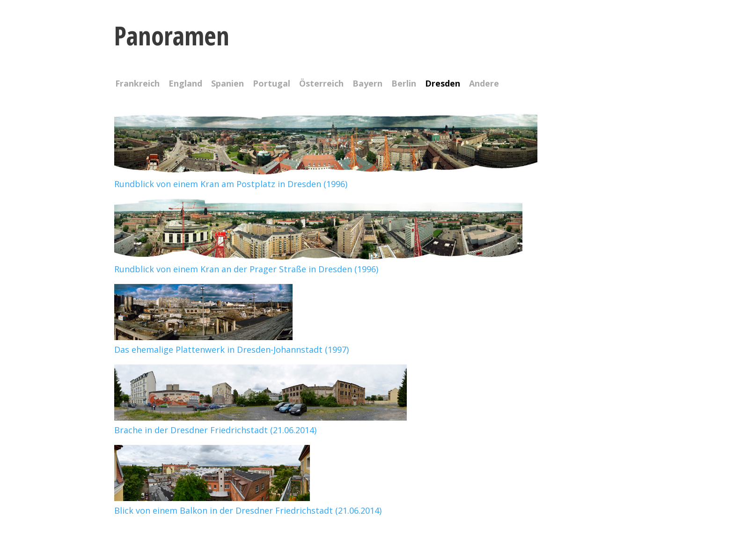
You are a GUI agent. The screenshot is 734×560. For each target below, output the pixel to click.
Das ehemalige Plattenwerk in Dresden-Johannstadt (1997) (231, 343)
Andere (484, 84)
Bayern (367, 84)
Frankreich (137, 84)
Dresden (443, 84)
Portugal (272, 84)
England (185, 84)
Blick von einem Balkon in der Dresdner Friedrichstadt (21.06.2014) (248, 504)
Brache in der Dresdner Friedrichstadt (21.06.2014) (261, 424)
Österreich (321, 84)
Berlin (404, 84)
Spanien (228, 84)
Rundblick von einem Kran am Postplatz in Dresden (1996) (326, 178)
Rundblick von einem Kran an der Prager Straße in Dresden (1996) (318, 263)
